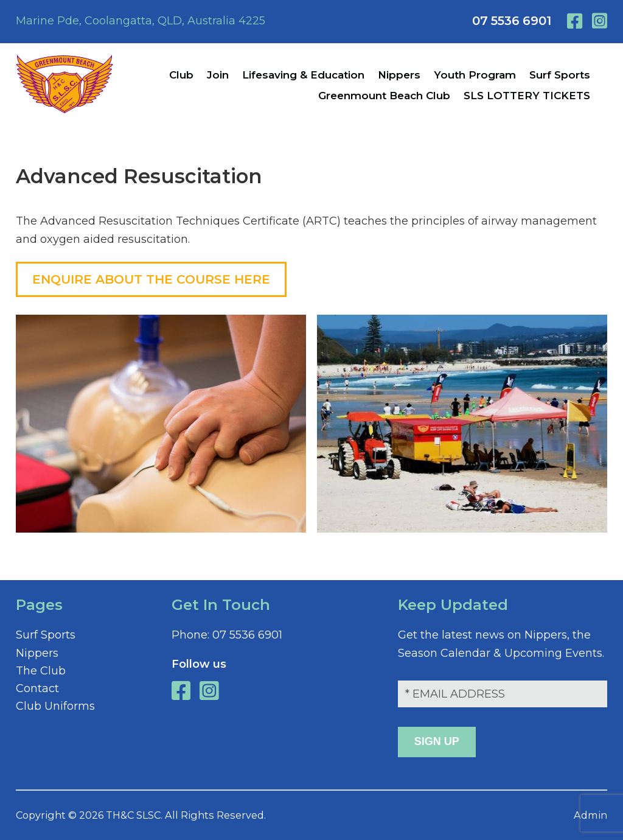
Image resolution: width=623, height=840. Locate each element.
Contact (37, 688)
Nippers (37, 653)
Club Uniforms (55, 706)
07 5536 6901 (512, 21)
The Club (41, 671)
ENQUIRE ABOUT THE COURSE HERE (151, 279)
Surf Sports (46, 635)
